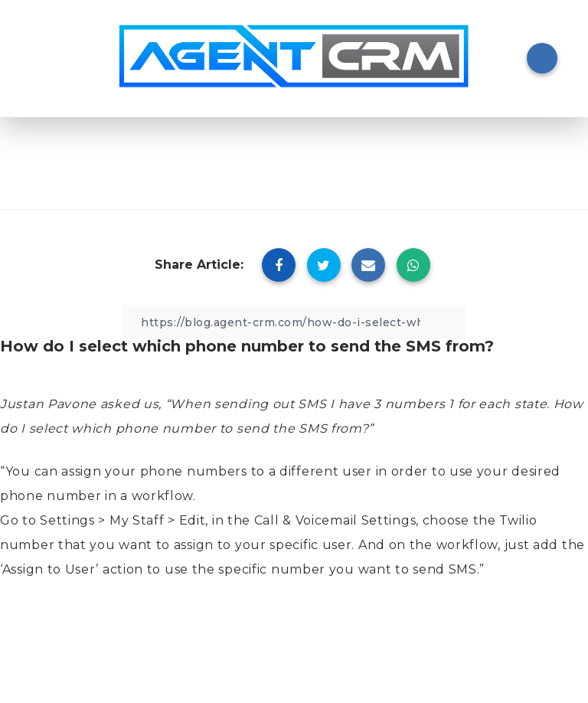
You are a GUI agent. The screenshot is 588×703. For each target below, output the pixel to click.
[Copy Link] (294, 322)
